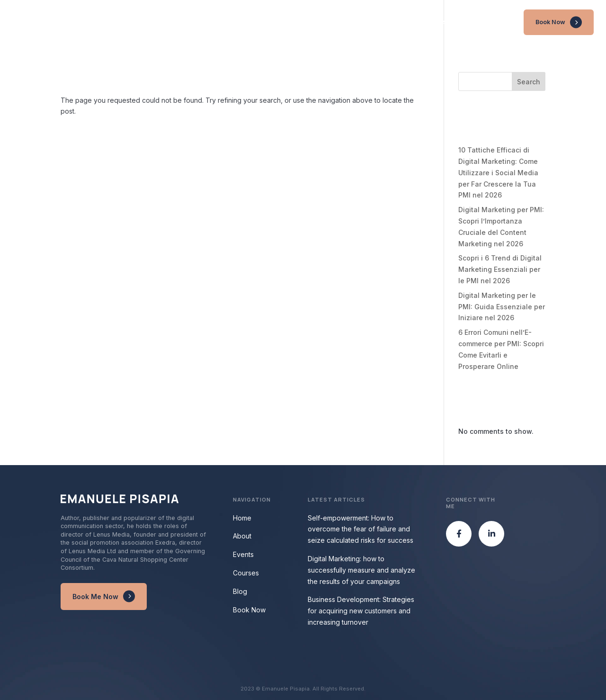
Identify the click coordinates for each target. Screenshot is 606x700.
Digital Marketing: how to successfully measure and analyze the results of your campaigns (361, 570)
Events (436, 22)
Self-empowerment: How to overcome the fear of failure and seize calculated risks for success (361, 529)
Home (373, 22)
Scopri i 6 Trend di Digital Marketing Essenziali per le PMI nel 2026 (500, 269)
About (404, 22)
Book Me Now (95, 597)
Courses (472, 22)
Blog (504, 22)
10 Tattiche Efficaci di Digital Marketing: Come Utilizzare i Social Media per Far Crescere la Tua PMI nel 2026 (498, 172)
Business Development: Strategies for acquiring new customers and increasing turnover (361, 611)
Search (529, 82)
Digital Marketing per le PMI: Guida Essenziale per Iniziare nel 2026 (502, 307)
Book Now (550, 22)
